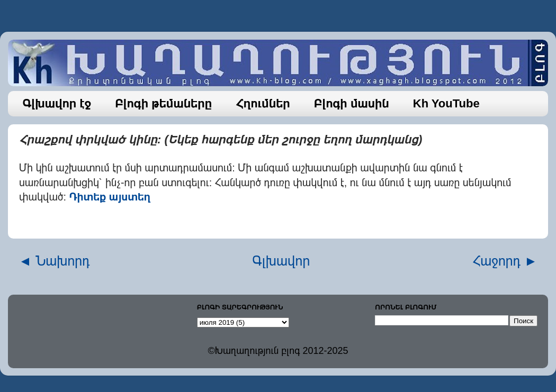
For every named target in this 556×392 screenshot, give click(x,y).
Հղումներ (263, 103)
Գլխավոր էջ (57, 103)
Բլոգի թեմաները (163, 103)
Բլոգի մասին (352, 103)
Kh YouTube (446, 103)
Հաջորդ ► (505, 261)
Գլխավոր (281, 261)
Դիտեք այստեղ (110, 197)
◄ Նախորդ (54, 261)
